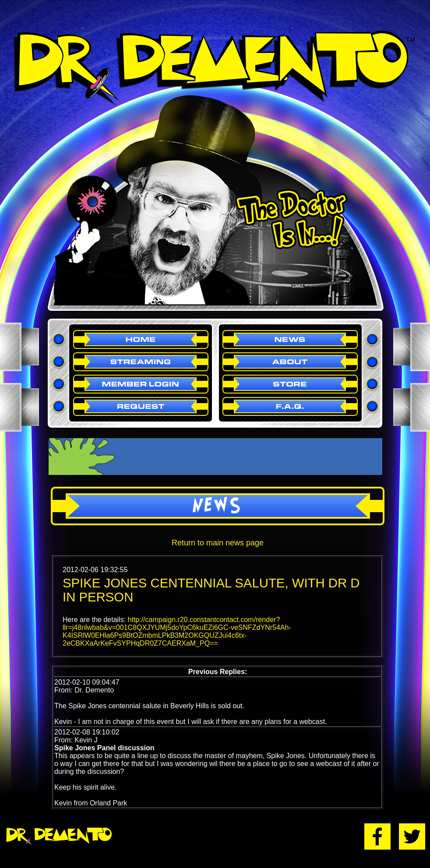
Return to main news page (218, 543)
